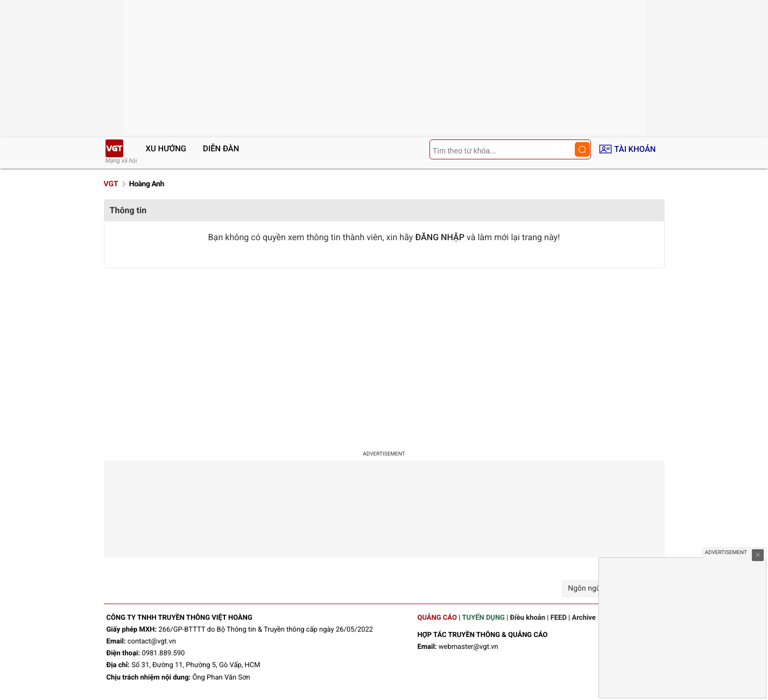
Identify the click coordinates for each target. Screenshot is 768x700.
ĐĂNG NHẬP (440, 237)
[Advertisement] (384, 354)
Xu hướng (166, 149)
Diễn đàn (221, 149)
